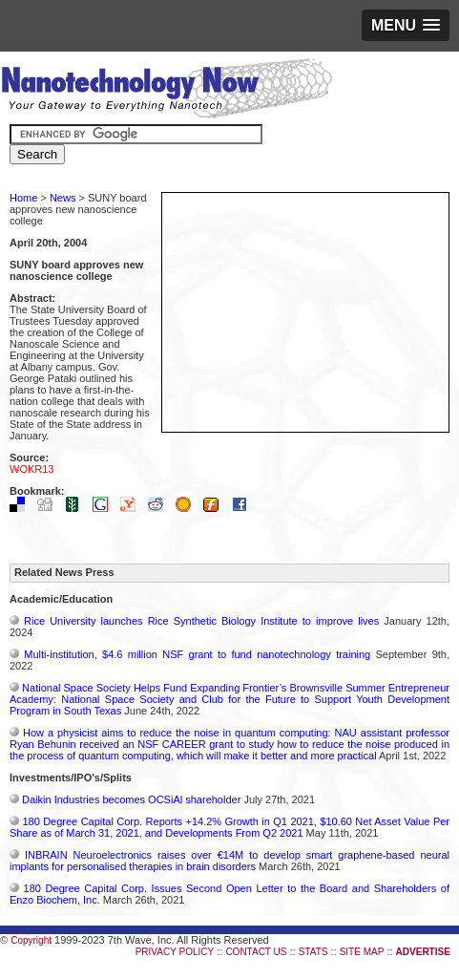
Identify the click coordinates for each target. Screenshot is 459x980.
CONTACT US (256, 952)
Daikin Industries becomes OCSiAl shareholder (131, 799)
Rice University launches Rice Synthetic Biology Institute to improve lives (201, 621)
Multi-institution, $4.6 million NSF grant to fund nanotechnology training (197, 654)
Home (23, 198)
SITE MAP (362, 952)
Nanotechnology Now (167, 91)
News (63, 198)
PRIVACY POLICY (175, 952)
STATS (313, 952)
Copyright (31, 940)
